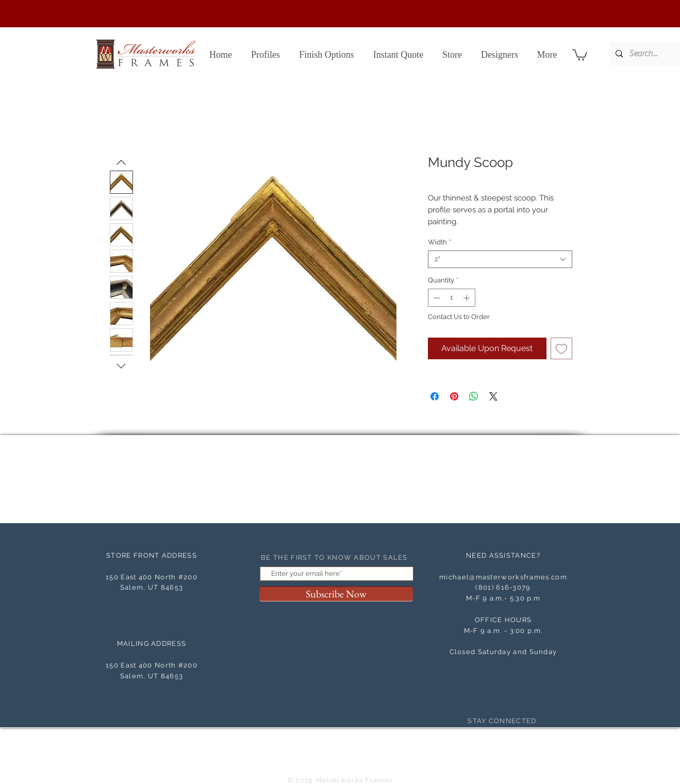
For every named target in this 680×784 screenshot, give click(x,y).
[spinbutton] (451, 298)
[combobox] (500, 259)
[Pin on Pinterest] (454, 396)
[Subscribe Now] (336, 594)
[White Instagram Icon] (513, 737)
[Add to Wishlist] (561, 348)
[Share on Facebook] (435, 396)
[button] (580, 54)
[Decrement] (436, 298)
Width (439, 242)
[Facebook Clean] (494, 737)
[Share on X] (493, 396)
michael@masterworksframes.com (503, 577)
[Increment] (468, 298)
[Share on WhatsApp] (474, 396)
